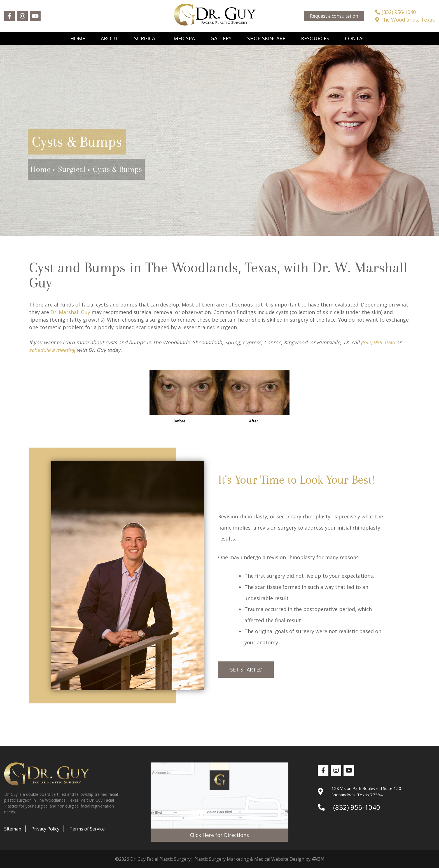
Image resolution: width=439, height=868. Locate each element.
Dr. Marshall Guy (70, 312)
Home (78, 38)
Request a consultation (334, 16)
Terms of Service (87, 829)
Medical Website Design (279, 859)
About (110, 38)
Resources (315, 38)
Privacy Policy (45, 829)
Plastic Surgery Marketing (222, 859)
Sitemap (13, 829)
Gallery (221, 38)
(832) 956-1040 (395, 12)
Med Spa (184, 38)
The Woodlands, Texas (405, 20)
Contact (357, 38)
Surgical (146, 38)
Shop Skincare (266, 38)
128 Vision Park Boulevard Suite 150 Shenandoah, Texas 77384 (359, 791)
